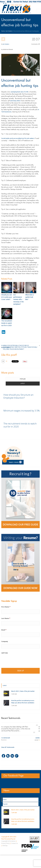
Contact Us (14, 843)
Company (5, 641)
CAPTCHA (4, 653)
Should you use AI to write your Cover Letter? (7, 297)
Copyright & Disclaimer (9, 841)
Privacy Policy (5, 843)
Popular (23, 379)
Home (2, 2)
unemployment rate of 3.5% (19, 92)
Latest (23, 384)
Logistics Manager (8, 738)
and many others (15, 101)
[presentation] (18, 660)
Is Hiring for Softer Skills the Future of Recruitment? (15, 345)
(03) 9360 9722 (34, 2)
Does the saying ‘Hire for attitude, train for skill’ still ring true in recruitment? (20, 347)
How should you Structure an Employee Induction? (18, 396)
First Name (6, 607)
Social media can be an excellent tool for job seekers (18, 138)
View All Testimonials (8, 747)
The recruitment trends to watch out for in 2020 (7, 323)
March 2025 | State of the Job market (23, 691)
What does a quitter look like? (30, 297)
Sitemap (5, 846)
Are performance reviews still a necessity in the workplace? (18, 299)
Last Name (6, 618)
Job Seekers (9, 31)
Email (4, 630)
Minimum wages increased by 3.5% (22, 411)
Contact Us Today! (21, 2)
